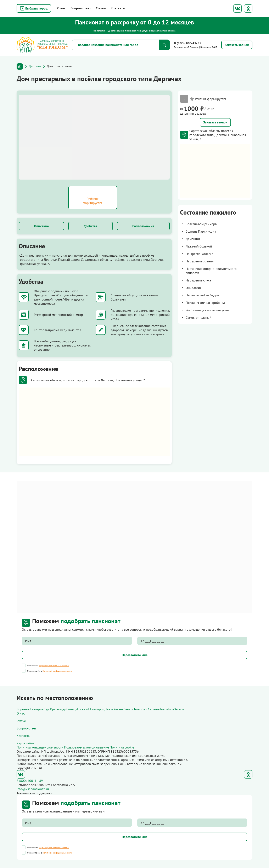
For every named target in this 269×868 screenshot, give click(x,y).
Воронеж (23, 709)
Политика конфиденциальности (40, 747)
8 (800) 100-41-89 (188, 43)
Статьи (101, 8)
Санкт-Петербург (136, 709)
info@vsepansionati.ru (33, 789)
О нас (61, 8)
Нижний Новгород (91, 709)
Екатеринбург (40, 709)
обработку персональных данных (54, 666)
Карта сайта (25, 743)
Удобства (91, 226)
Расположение (143, 226)
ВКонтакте (237, 8)
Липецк (72, 709)
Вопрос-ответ (81, 8)
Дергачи (35, 66)
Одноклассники (248, 8)
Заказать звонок (215, 122)
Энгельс (180, 709)
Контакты (118, 8)
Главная (20, 66)
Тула (171, 709)
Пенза (109, 709)
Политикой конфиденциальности (57, 671)
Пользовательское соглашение (86, 747)
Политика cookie (122, 747)
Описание (41, 226)
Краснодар (58, 709)
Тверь (164, 709)
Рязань (118, 709)
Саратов (154, 709)
